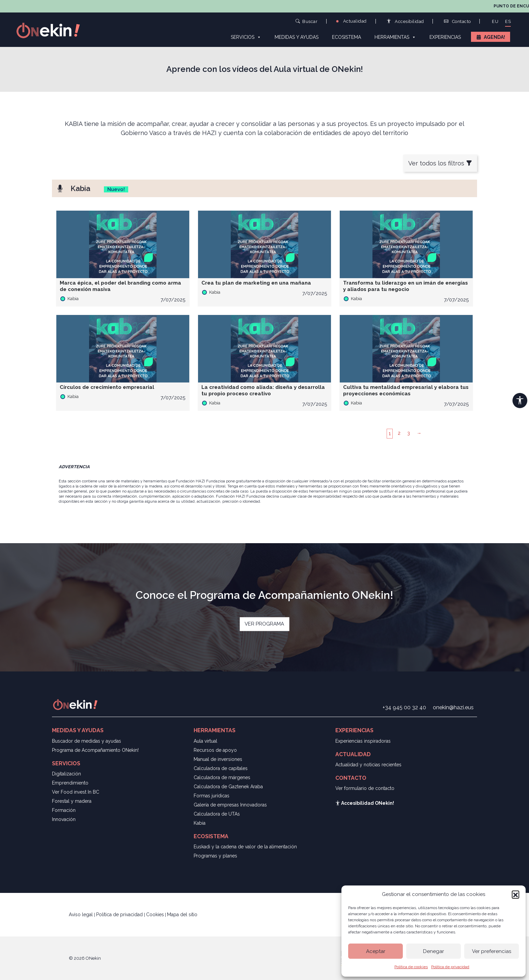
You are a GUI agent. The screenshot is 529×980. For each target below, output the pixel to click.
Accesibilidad (405, 21)
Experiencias (445, 37)
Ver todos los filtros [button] (440, 163)
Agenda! (494, 37)
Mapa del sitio (182, 915)
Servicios (246, 37)
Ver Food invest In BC (76, 792)
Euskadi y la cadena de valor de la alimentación (245, 847)
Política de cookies (411, 967)
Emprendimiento (70, 783)
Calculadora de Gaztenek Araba (228, 787)
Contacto (457, 21)
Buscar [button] (307, 21)
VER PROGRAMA (264, 624)
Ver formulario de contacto (365, 788)
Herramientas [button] (395, 37)
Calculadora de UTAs (217, 814)
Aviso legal (81, 915)
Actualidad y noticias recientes (368, 765)
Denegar (434, 951)
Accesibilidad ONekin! (365, 803)
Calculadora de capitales (221, 768)
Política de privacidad (450, 967)
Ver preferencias (492, 951)
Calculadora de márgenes (222, 777)
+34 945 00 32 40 (404, 707)
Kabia (200, 823)
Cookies (155, 915)
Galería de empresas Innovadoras (230, 805)
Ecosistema (346, 37)
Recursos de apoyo (215, 750)
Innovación (64, 819)
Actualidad (351, 21)
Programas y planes (215, 856)
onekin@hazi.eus (453, 707)
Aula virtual (205, 741)
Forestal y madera (72, 801)
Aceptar (376, 951)
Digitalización (66, 774)
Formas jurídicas (212, 796)
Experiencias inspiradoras (363, 741)
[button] (516, 894)
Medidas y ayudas (297, 37)
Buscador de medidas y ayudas (87, 741)
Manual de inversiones (218, 759)
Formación (64, 810)
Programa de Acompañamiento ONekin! (95, 750)
